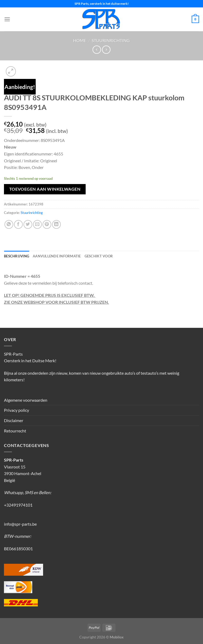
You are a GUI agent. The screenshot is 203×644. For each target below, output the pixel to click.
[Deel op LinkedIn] (56, 224)
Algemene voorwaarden (26, 400)
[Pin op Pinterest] (47, 224)
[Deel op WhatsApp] (9, 224)
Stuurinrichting (111, 40)
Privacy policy (17, 410)
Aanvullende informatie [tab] (57, 256)
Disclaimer (14, 420)
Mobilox (117, 637)
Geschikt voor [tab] (99, 256)
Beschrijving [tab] (17, 256)
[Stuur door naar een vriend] (37, 224)
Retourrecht (15, 431)
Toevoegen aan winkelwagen (45, 189)
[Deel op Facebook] (18, 224)
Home (80, 40)
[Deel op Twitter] (28, 224)
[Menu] (7, 19)
